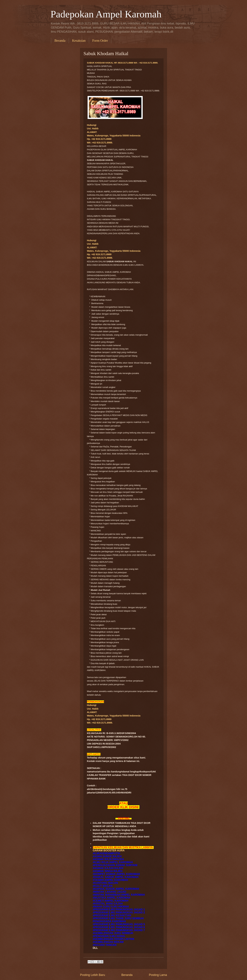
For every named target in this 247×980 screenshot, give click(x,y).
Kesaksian (79, 41)
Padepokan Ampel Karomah (106, 14)
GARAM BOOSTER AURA (109, 850)
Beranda (60, 41)
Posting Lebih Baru (93, 975)
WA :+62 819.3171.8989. (100, 143)
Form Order (100, 41)
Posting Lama (158, 975)
